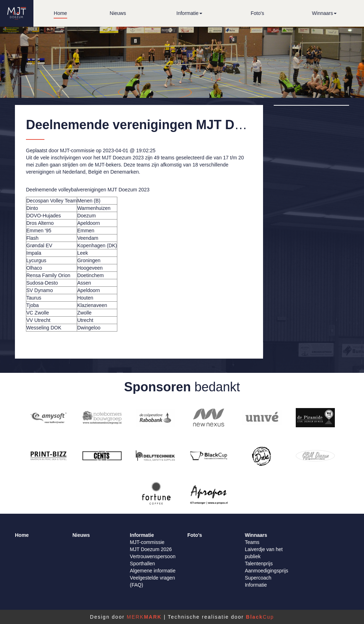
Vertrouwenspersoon (152, 556)
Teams (252, 542)
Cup (260, 617)
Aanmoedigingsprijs (267, 571)
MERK (144, 617)
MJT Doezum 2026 (151, 549)
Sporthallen (142, 564)
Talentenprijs (259, 564)
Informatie (256, 585)
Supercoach (258, 578)
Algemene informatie (152, 571)
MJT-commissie (147, 542)
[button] (189, 13)
